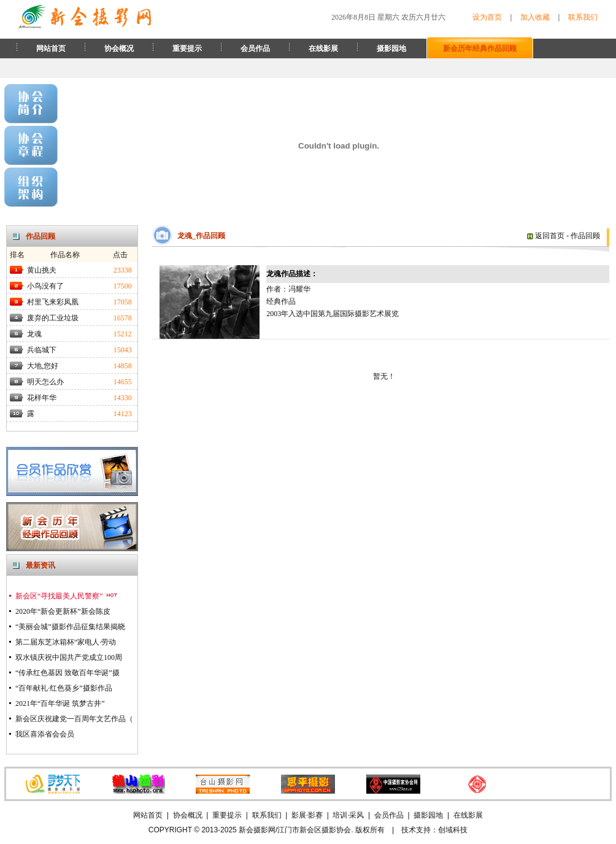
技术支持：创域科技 (434, 830)
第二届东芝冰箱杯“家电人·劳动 (66, 642)
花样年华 (42, 398)
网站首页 (51, 48)
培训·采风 (348, 815)
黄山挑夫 (42, 270)
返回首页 (546, 236)
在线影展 (323, 48)
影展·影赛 (307, 815)
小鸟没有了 (45, 286)
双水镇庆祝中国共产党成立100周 (69, 657)
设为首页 (487, 17)
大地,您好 (43, 366)
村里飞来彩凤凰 (53, 302)
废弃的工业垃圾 (53, 318)
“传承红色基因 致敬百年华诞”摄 (67, 673)
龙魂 (34, 334)
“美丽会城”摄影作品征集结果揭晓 (70, 627)
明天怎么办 (45, 382)
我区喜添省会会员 (45, 734)
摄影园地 (391, 48)
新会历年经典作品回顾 (480, 48)
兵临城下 (42, 350)
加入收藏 (535, 17)
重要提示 (187, 48)
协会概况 (119, 48)
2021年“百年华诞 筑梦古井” (60, 703)
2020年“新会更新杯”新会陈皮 (63, 611)
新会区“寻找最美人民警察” (67, 596)
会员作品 (255, 48)
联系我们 (583, 17)
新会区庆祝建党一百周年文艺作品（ (74, 719)
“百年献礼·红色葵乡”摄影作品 (64, 688)
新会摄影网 (257, 830)
